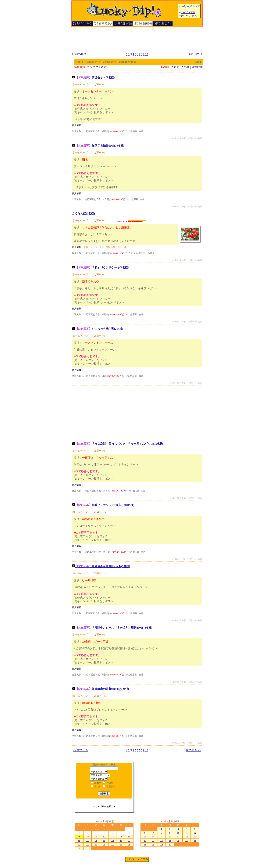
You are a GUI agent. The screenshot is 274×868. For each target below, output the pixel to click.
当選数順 (197, 67)
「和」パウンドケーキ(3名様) (100, 267)
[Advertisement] (137, 38)
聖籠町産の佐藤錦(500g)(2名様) (101, 689)
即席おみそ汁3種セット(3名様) (101, 566)
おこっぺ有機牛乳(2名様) (98, 329)
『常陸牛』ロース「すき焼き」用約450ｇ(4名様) (112, 628)
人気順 (185, 67)
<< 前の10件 (79, 54)
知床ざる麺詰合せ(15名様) (98, 146)
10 (147, 54)
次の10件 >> (195, 54)
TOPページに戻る (137, 859)
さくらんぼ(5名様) (83, 214)
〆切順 (175, 67)
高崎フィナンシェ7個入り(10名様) (103, 505)
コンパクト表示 (97, 67)
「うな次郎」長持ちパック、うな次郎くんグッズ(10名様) (118, 444)
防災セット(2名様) (93, 77)
